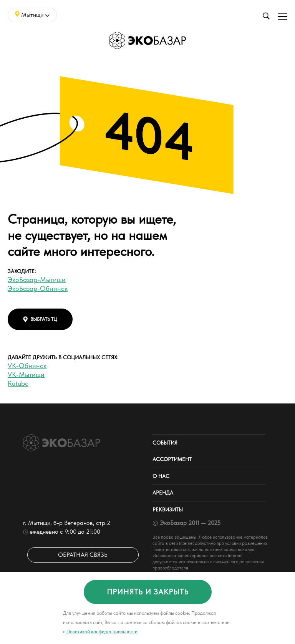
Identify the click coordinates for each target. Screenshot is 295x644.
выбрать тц (40, 319)
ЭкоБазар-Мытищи (37, 280)
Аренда (163, 493)
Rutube (18, 383)
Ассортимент (172, 459)
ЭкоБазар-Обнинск (38, 288)
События (165, 443)
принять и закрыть (148, 592)
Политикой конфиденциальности (102, 632)
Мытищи (32, 15)
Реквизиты (168, 510)
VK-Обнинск (27, 366)
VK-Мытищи (26, 374)
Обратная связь (83, 555)
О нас (161, 476)
